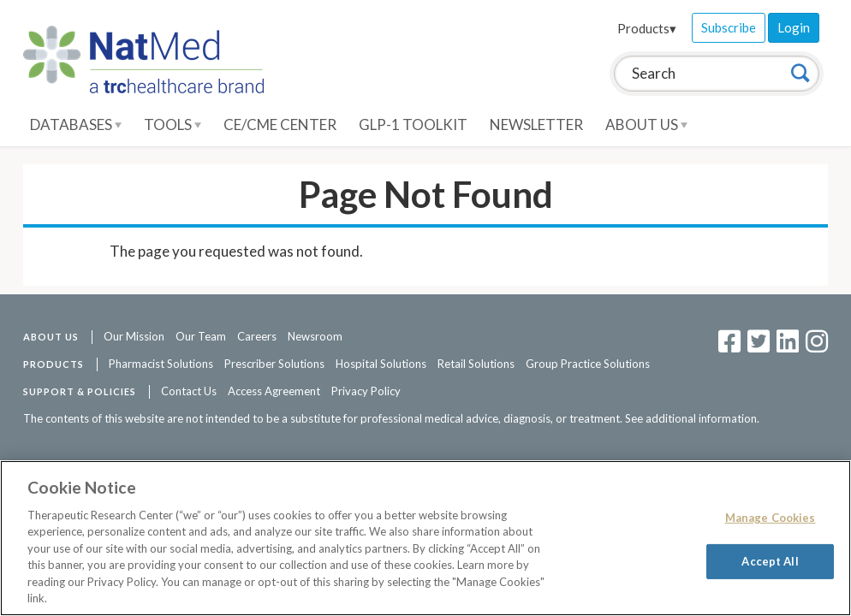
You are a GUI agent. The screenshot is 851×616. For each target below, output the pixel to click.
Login (794, 27)
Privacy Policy (366, 391)
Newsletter (536, 124)
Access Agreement (274, 391)
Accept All (770, 560)
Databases (76, 124)
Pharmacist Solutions (161, 364)
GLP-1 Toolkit (413, 124)
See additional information (691, 418)
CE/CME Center (280, 124)
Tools (173, 124)
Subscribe (729, 27)
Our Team (201, 336)
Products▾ (647, 28)
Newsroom (315, 336)
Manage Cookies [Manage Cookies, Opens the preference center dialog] (771, 518)
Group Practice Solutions (588, 364)
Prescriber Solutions (274, 364)
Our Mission (134, 336)
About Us (646, 124)
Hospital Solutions (381, 364)
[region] (425, 538)
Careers (257, 336)
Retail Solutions (476, 364)
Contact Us (189, 391)
